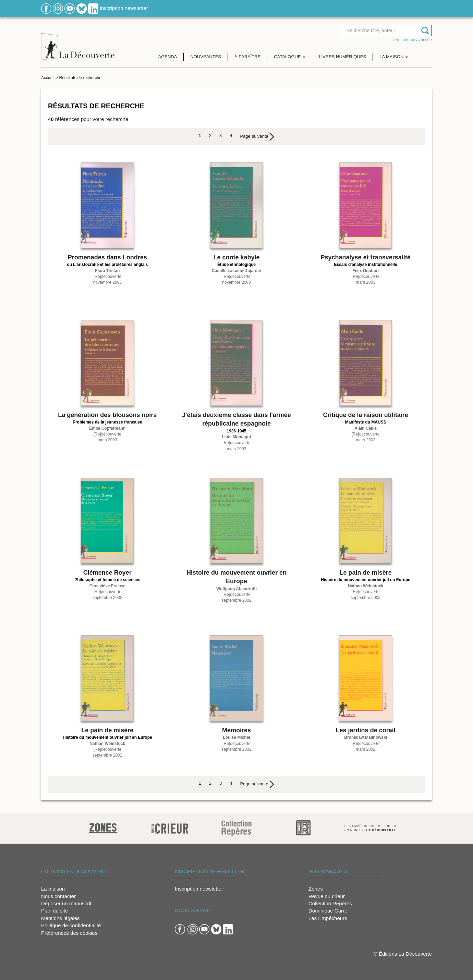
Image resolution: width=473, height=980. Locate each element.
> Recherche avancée (413, 40)
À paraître (247, 57)
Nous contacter (58, 896)
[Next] (257, 137)
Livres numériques (342, 57)
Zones (316, 889)
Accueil (48, 78)
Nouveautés (206, 57)
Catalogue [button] (290, 57)
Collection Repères (330, 903)
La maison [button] (394, 57)
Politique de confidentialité (71, 925)
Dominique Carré (328, 911)
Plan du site (54, 911)
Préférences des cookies (69, 933)
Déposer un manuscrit (66, 903)
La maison (53, 889)
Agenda (168, 57)
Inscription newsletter (124, 8)
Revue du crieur (327, 896)
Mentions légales (60, 918)
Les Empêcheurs (328, 918)
